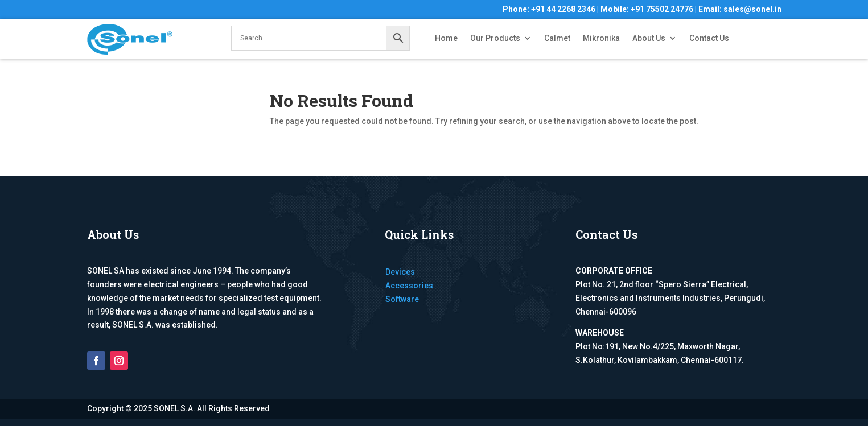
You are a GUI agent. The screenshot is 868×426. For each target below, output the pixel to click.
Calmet (557, 38)
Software (402, 299)
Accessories (409, 286)
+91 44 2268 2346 (563, 9)
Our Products (495, 38)
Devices (400, 272)
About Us (649, 38)
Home (446, 38)
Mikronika (601, 38)
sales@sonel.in (752, 9)
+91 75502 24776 (662, 9)
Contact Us (709, 38)
